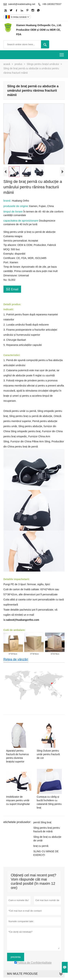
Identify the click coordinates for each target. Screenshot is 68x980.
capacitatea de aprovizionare (21, 221)
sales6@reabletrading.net (22, 4)
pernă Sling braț (42, 823)
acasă (7, 64)
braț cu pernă (41, 847)
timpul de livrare (13, 212)
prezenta (16, 958)
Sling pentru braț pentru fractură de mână (47, 830)
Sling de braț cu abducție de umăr (47, 839)
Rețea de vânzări (16, 660)
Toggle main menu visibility (62, 54)
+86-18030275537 (52, 4)
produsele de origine (16, 207)
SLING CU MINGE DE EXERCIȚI (46, 854)
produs (18, 64)
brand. (8, 201)
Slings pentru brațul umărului (43, 64)
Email (12, 290)
